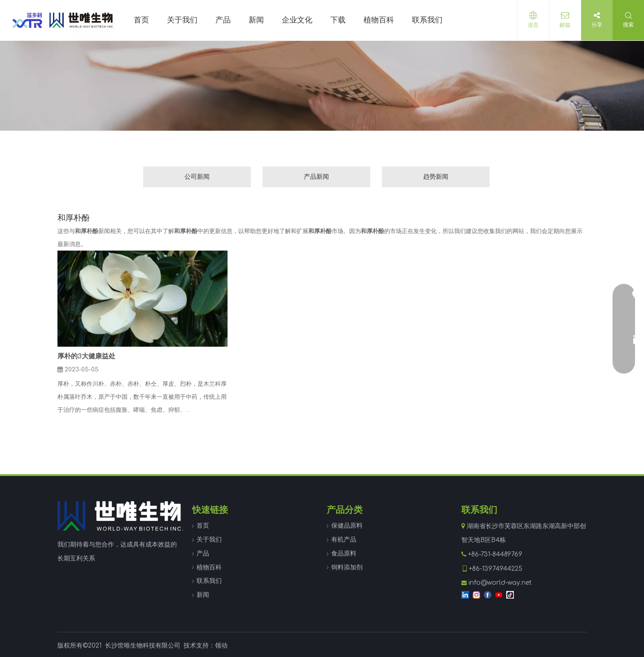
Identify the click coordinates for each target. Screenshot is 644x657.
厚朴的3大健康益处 (86, 356)
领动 (221, 646)
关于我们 (209, 540)
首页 (203, 526)
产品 (203, 553)
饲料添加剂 (347, 567)
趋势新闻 (436, 177)
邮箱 (565, 25)
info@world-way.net (500, 583)
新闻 (203, 595)
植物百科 (209, 567)
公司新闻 (197, 177)
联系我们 (209, 581)
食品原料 (344, 553)
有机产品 (344, 540)
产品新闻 (316, 177)
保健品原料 (347, 526)
